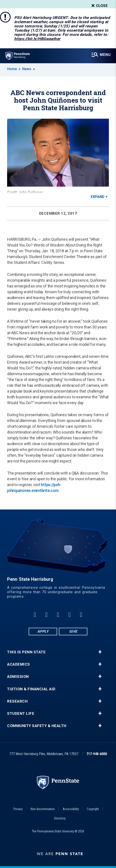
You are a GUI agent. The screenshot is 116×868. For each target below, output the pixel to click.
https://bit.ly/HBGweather (37, 39)
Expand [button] (98, 197)
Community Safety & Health (37, 726)
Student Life (21, 714)
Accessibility (71, 809)
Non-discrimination (43, 809)
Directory (60, 818)
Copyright (93, 809)
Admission (18, 677)
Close (99, 6)
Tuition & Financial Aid (31, 689)
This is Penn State (26, 652)
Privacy (18, 809)
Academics (19, 664)
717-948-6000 (97, 754)
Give (73, 631)
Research (17, 701)
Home (12, 69)
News (27, 69)
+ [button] (100, 652)
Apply (43, 631)
